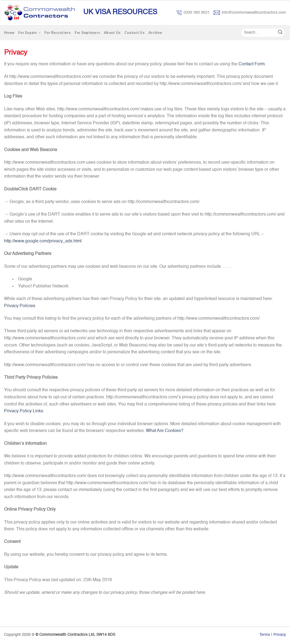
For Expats (29, 33)
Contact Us (134, 33)
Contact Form (252, 64)
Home (9, 33)
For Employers (87, 33)
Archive (155, 33)
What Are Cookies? (165, 431)
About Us (112, 33)
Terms (265, 635)
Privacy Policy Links (24, 411)
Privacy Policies (20, 306)
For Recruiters (58, 33)
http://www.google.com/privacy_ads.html (43, 241)
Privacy (280, 635)
